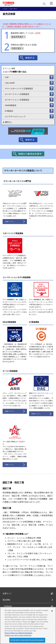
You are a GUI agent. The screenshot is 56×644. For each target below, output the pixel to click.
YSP (6, 77)
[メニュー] (51, 3)
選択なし (8, 122)
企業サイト (28, 593)
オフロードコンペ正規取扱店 (16, 100)
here (33, 622)
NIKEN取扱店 (10, 105)
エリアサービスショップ (14, 116)
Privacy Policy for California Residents (19, 633)
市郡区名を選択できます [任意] (24, 45)
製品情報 (6, 600)
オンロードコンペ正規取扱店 (16, 94)
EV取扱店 (8, 111)
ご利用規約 (28, 606)
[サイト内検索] (44, 4)
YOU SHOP (9, 83)
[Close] (52, 611)
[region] (28, 625)
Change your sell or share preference (18, 635)
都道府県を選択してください (25, 33)
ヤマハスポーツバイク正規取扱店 (18, 89)
